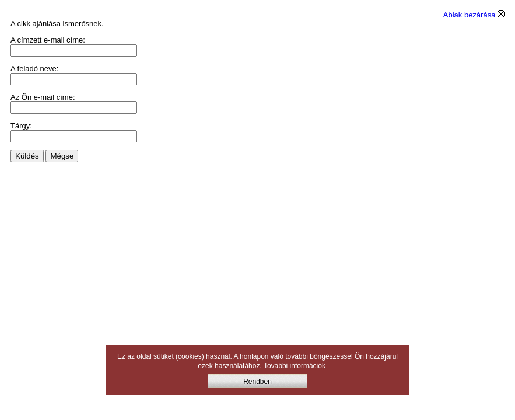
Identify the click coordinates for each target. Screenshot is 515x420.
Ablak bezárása (474, 15)
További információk (295, 366)
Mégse (62, 156)
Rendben (257, 381)
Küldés (27, 156)
